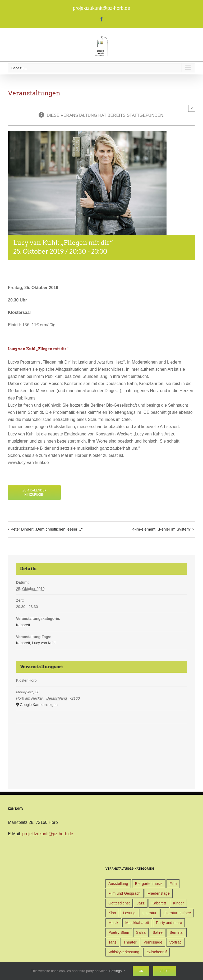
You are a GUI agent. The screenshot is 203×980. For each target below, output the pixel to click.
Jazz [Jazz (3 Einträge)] (141, 903)
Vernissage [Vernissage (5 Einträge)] (153, 942)
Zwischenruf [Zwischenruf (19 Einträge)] (156, 952)
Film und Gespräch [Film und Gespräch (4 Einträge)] (124, 893)
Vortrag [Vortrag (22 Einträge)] (176, 942)
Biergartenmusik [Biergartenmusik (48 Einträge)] (149, 884)
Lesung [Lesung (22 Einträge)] (129, 913)
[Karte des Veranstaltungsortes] (102, 739)
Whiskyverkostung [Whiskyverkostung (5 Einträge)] (124, 952)
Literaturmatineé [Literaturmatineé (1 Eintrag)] (177, 913)
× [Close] (192, 108)
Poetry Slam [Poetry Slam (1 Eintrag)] (119, 932)
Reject (165, 971)
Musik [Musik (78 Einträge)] (113, 923)
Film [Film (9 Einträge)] (173, 884)
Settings (117, 971)
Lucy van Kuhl (44, 643)
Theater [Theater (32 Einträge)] (130, 942)
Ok (141, 971)
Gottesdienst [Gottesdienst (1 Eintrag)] (119, 903)
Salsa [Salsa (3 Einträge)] (141, 932)
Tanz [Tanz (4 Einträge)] (112, 942)
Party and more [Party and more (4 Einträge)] (169, 923)
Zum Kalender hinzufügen (34, 493)
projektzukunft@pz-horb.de (101, 8)
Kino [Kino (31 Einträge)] (112, 913)
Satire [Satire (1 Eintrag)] (158, 932)
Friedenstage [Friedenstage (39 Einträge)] (159, 893)
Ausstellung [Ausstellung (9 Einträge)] (118, 884)
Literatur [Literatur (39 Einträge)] (149, 913)
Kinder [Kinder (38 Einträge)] (178, 903)
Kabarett (23, 625)
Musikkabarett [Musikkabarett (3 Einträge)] (137, 923)
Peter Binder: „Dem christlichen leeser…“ (47, 529)
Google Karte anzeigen (39, 705)
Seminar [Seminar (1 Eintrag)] (177, 932)
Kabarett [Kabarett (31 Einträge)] (159, 903)
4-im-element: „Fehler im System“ (162, 529)
